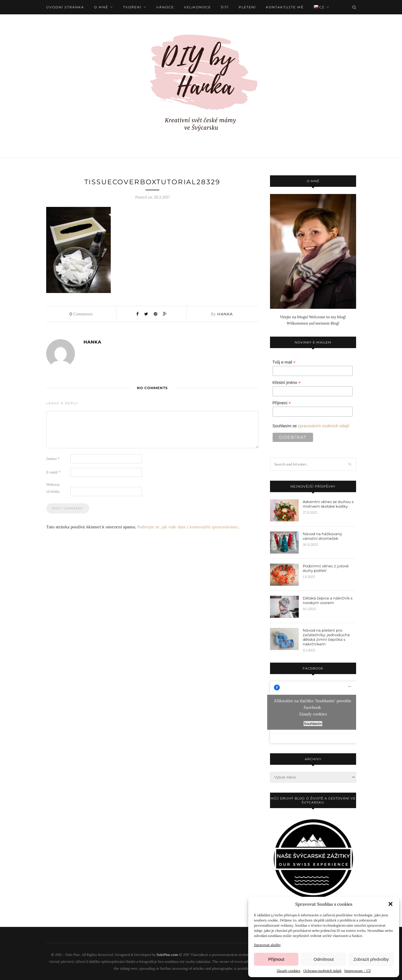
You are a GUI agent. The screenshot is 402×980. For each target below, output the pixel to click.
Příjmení (282, 403)
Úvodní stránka (65, 7)
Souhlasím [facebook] (313, 724)
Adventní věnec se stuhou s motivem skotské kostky (328, 504)
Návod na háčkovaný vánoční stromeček (322, 536)
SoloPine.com (167, 955)
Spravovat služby (267, 945)
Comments (81, 314)
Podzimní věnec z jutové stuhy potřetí (326, 568)
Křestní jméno (287, 383)
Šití (225, 7)
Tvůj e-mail (284, 362)
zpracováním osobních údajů (324, 426)
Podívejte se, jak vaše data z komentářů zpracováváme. (188, 527)
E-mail (53, 472)
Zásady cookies (289, 971)
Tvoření (132, 7)
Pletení (247, 7)
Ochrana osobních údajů (322, 971)
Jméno (53, 459)
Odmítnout (324, 959)
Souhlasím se (311, 426)
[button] (391, 904)
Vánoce (165, 7)
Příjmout (276, 959)
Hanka (225, 314)
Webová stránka (53, 488)
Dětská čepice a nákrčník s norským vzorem (328, 600)
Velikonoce (197, 7)
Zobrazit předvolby (371, 959)
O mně (101, 7)
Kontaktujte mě (285, 7)
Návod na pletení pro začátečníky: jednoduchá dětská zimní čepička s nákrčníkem (326, 637)
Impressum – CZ (358, 971)
